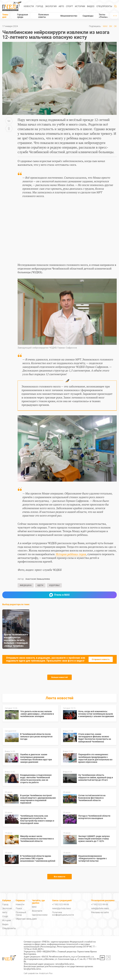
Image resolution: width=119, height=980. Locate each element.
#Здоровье (54, 585)
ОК (115, 26)
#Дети (40, 585)
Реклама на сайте (100, 912)
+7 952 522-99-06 (61, 904)
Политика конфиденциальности (63, 914)
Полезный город (21, 914)
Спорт (69, 6)
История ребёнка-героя (71, 554)
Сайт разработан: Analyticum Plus (38, 973)
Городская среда (23, 16)
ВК (111, 26)
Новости (29, 6)
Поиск (19, 908)
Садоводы (88, 16)
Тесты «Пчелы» (103, 16)
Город (39, 6)
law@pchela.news (32, 969)
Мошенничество (69, 16)
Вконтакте (37, 911)
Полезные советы (44, 16)
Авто (61, 6)
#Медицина (26, 585)
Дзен (34, 919)
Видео (91, 6)
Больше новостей (60, 677)
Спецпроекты (104, 6)
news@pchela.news (62, 908)
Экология (51, 6)
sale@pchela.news (100, 908)
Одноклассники (40, 915)
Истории (80, 6)
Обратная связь (24, 919)
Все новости (60, 877)
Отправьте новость (101, 659)
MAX (105, 26)
